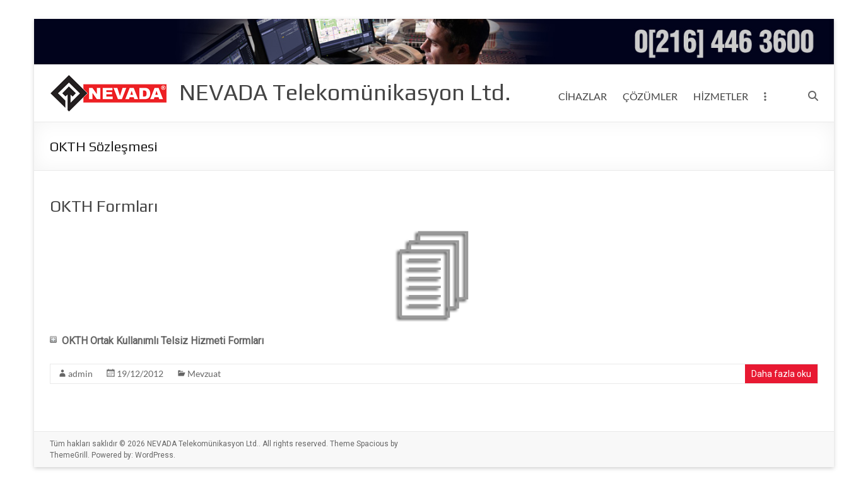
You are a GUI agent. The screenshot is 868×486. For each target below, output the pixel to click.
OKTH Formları (104, 206)
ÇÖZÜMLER (650, 96)
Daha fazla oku (781, 374)
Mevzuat (204, 373)
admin (80, 373)
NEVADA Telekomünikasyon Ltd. (345, 92)
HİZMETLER (720, 96)
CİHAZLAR (583, 96)
